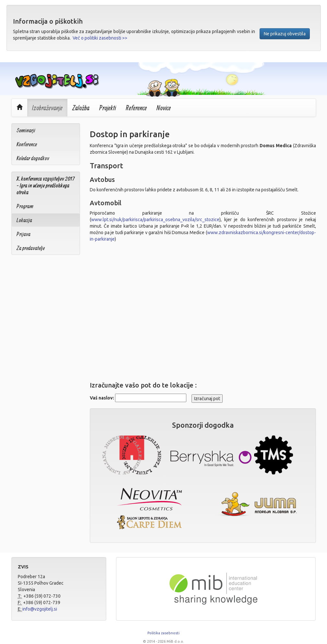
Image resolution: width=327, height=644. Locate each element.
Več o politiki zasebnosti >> (100, 38)
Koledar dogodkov (33, 158)
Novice (164, 108)
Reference (136, 108)
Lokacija (24, 220)
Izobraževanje (47, 108)
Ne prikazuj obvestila (285, 34)
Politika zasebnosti (163, 633)
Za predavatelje (31, 248)
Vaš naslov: (102, 398)
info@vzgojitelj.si (40, 609)
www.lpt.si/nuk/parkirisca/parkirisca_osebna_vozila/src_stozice (155, 220)
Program (25, 206)
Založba (81, 108)
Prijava (23, 234)
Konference (27, 144)
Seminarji (26, 130)
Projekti (108, 108)
